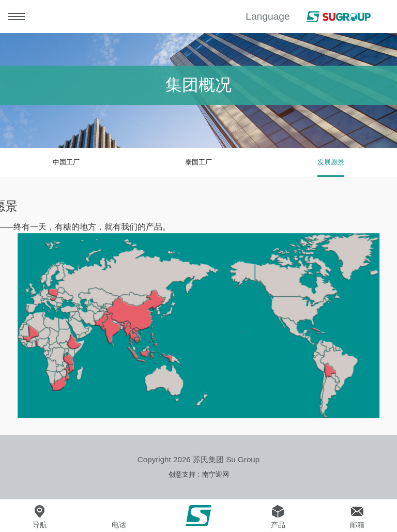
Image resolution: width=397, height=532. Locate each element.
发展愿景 (331, 162)
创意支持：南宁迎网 (199, 474)
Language (268, 16)
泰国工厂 (198, 162)
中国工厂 (66, 162)
